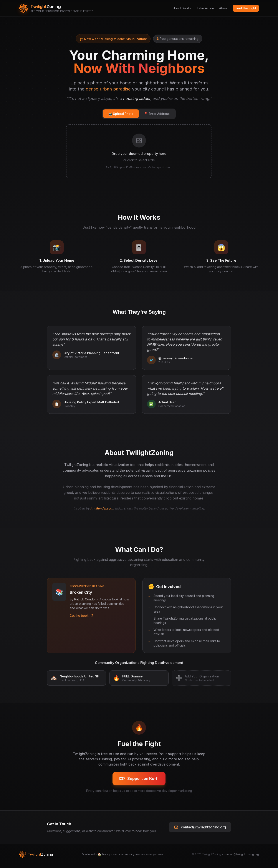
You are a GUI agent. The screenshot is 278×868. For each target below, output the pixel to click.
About (223, 8)
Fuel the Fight (246, 8)
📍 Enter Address (157, 114)
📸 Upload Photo (121, 114)
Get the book (82, 619)
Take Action (205, 8)
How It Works (182, 8)
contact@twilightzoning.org (200, 830)
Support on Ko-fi (139, 782)
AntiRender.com (102, 512)
